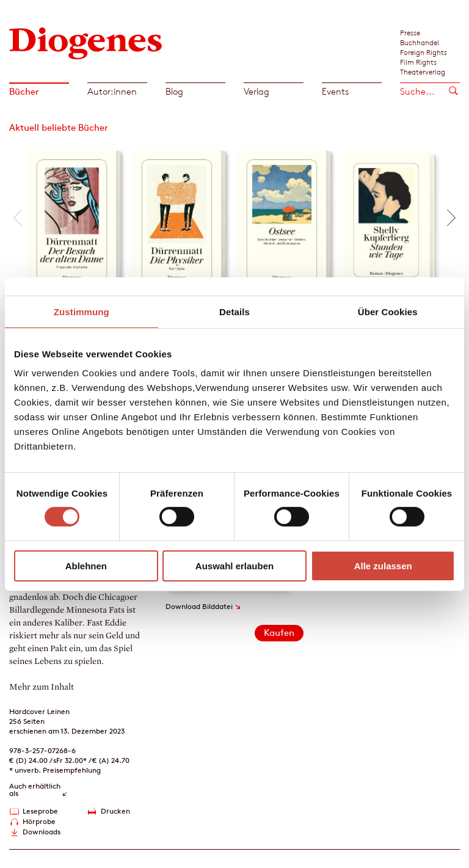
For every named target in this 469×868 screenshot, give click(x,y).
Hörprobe (39, 821)
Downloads (42, 832)
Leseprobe (40, 811)
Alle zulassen (383, 566)
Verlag (256, 91)
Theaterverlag (423, 71)
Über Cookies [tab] (388, 311)
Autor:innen (112, 91)
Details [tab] (234, 311)
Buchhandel (420, 42)
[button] (18, 217)
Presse (410, 32)
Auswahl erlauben (234, 566)
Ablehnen (86, 566)
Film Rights (418, 62)
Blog (174, 91)
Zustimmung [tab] (82, 311)
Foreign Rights (424, 52)
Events (335, 91)
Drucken (115, 811)
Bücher (24, 91)
